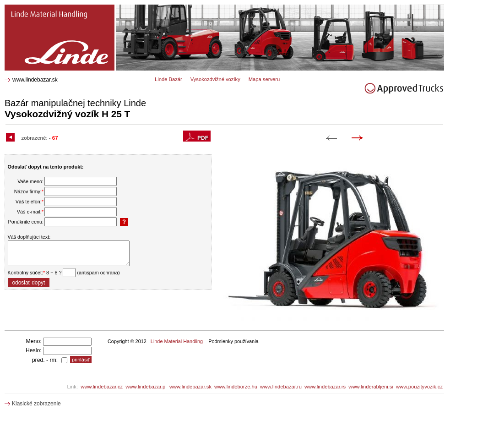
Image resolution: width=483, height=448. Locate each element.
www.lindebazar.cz (102, 387)
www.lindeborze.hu (236, 387)
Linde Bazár (168, 79)
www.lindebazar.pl (146, 387)
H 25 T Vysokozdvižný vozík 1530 (51, 8)
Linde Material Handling (177, 341)
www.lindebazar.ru (281, 387)
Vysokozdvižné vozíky (215, 79)
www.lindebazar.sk (35, 80)
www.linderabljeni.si (371, 387)
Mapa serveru (264, 79)
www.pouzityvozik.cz (419, 387)
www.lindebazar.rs (325, 387)
